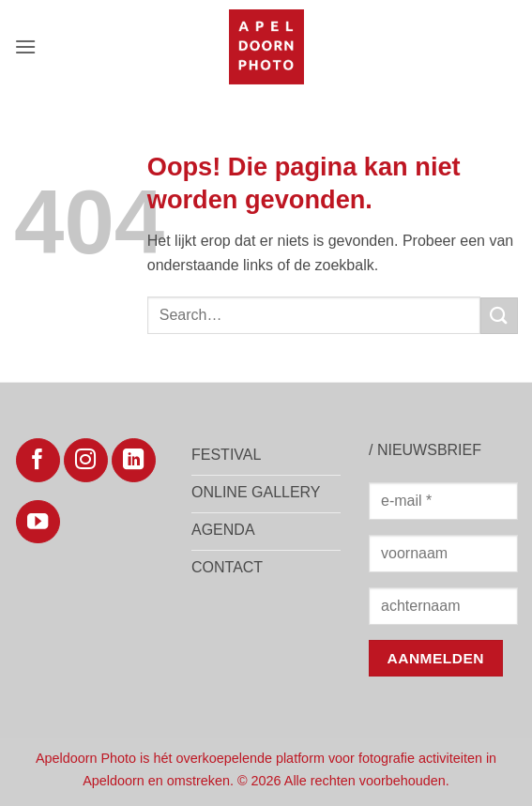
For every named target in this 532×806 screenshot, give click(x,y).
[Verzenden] (499, 316)
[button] (26, 46)
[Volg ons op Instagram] (86, 460)
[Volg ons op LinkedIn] (134, 460)
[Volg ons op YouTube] (38, 522)
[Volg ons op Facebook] (38, 460)
